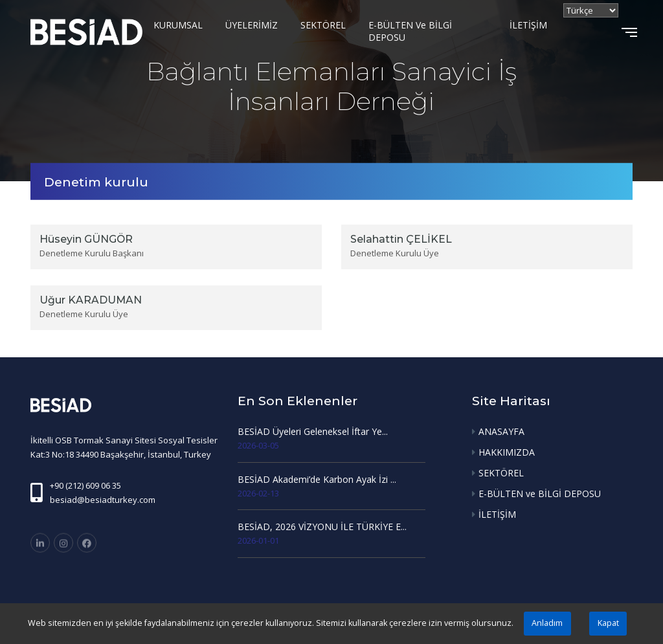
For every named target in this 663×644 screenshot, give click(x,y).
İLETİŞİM (528, 25)
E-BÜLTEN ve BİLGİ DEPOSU (410, 31)
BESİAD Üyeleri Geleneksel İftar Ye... (313, 431)
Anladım (547, 623)
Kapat (608, 623)
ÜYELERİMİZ (252, 25)
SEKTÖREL (323, 25)
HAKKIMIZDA (507, 452)
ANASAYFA (501, 431)
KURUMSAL (178, 25)
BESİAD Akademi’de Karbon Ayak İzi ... (317, 479)
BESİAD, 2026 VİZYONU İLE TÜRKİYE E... (322, 527)
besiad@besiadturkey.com (103, 500)
